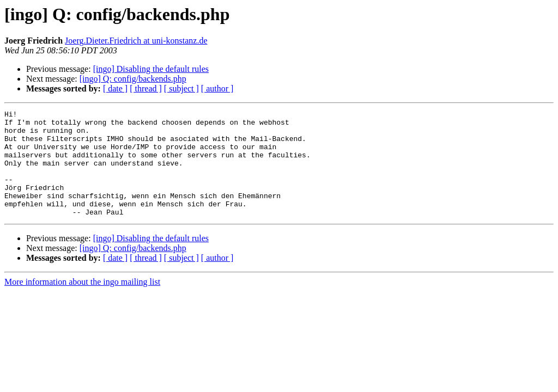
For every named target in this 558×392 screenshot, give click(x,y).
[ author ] (217, 88)
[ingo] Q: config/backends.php (133, 79)
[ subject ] (181, 88)
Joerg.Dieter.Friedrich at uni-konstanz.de (136, 41)
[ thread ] (146, 88)
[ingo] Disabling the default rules (151, 69)
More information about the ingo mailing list (82, 303)
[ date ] (115, 88)
